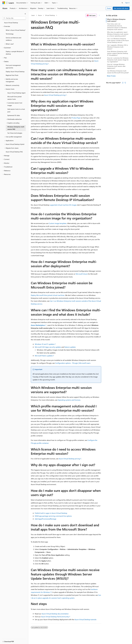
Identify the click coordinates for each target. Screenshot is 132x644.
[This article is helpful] (123, 83)
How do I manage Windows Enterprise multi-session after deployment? (116, 66)
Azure (40, 15)
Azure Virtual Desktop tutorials (85, 619)
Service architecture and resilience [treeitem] (13, 39)
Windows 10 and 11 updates (44, 344)
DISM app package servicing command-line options (53, 516)
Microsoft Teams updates (44, 356)
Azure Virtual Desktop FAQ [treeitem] (14, 152)
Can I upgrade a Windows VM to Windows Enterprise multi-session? (118, 47)
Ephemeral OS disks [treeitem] (14, 115)
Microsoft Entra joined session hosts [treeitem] (14, 98)
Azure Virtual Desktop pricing (55, 95)
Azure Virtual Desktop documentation (55, 614)
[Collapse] (25, 14)
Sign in (127, 3)
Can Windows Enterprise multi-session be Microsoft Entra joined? (118, 72)
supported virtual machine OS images (63, 205)
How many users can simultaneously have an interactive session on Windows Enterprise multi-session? (117, 27)
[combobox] (14, 18)
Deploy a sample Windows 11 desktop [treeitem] (15, 53)
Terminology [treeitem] (10, 34)
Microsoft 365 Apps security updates (48, 347)
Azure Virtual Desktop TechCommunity (55, 617)
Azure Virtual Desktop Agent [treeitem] (16, 93)
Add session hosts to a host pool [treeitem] (16, 110)
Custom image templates (58, 223)
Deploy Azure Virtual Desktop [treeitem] (15, 72)
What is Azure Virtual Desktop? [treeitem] (16, 30)
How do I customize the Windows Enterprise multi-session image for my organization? (118, 60)
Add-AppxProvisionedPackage (45, 519)
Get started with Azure (121, 8)
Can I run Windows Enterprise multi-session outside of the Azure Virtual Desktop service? (118, 40)
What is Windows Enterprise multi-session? (116, 20)
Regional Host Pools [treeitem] (12, 75)
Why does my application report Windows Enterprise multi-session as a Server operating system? (118, 34)
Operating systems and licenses (69, 400)
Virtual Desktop (50, 15)
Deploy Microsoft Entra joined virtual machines (48, 295)
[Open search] (122, 3)
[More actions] (99, 15)
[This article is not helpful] (125, 83)
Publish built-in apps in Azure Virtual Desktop (51, 513)
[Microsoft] (4, 3)
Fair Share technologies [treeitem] (15, 133)
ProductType (76, 118)
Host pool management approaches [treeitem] (13, 67)
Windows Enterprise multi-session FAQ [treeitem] (16, 128)
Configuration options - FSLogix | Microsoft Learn (73, 363)
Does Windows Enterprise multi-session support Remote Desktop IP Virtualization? (118, 53)
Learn (33, 15)
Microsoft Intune (82, 274)
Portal (109, 8)
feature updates (70, 347)
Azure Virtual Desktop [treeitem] (11, 23)
